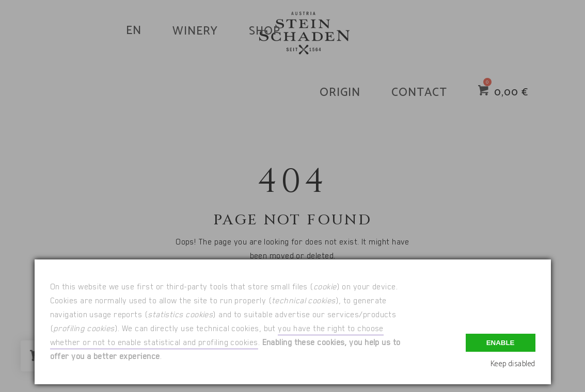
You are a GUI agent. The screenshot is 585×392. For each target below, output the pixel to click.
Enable (501, 343)
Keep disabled (513, 364)
